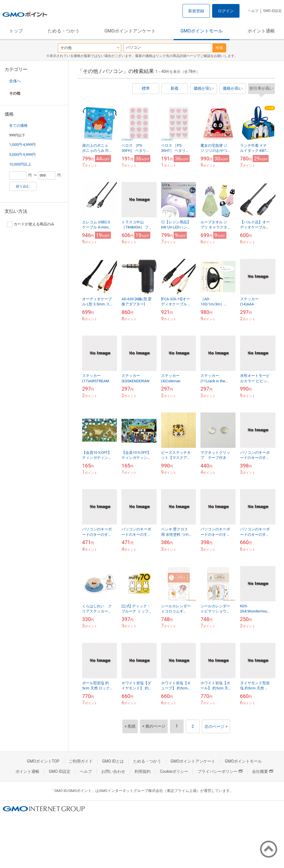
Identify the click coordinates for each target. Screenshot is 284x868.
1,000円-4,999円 (22, 145)
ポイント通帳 (261, 31)
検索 (219, 48)
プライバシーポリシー (220, 771)
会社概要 (263, 771)
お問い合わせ (113, 771)
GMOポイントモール (202, 31)
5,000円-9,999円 (22, 155)
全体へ (15, 81)
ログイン (226, 11)
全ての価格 (18, 125)
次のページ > (216, 726)
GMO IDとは (113, 761)
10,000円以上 (20, 164)
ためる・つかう (64, 31)
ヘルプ (253, 11)
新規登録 (196, 11)
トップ (16, 31)
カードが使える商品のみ (31, 224)
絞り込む (23, 186)
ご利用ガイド (81, 761)
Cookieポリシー (174, 771)
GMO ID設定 (272, 11)
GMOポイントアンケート (130, 31)
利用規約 (143, 771)
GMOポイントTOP (43, 761)
